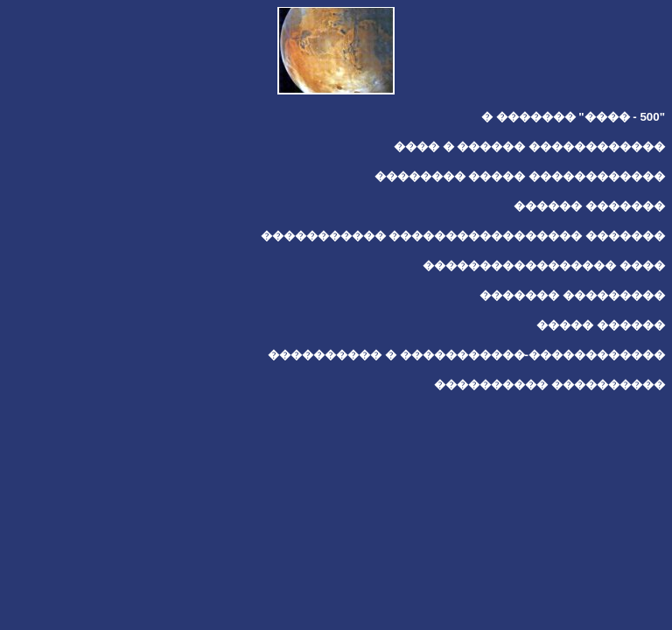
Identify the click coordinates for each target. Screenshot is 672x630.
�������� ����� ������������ (520, 176)
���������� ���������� (549, 385)
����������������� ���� (544, 266)
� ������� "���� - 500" (573, 117)
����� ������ (601, 325)
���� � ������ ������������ (529, 147)
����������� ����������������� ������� (463, 236)
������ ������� (589, 206)
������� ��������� (572, 295)
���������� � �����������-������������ (466, 355)
